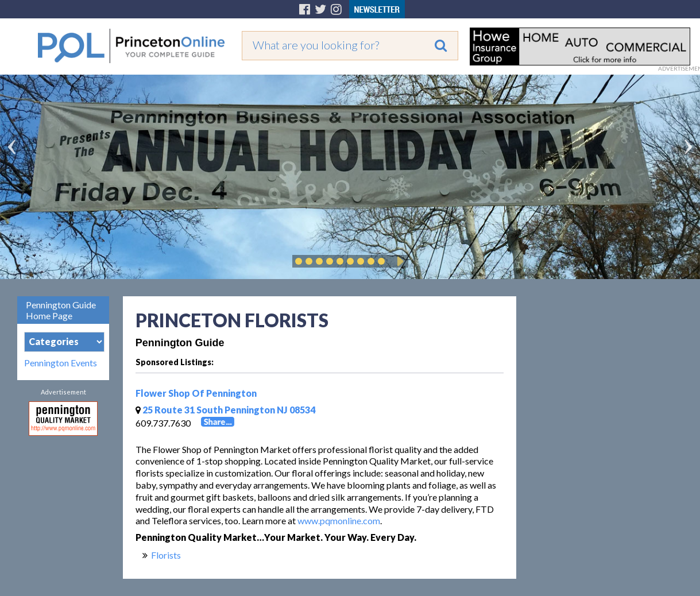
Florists (166, 555)
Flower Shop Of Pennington (196, 393)
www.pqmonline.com (339, 520)
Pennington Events (61, 363)
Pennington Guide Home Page (61, 310)
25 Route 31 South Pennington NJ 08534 (225, 410)
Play (399, 261)
